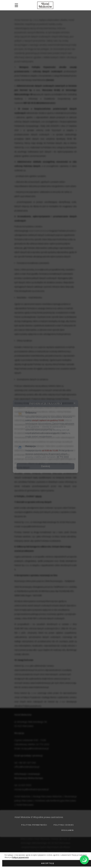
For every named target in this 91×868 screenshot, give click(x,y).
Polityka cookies (64, 825)
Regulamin (68, 830)
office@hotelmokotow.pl (27, 767)
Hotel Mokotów (22, 796)
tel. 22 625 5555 (23, 785)
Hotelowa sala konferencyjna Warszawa (55, 800)
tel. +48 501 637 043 (25, 763)
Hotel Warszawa (25, 805)
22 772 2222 (43, 744)
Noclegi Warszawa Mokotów (47, 796)
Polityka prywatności (34, 825)
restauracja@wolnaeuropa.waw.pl (31, 789)
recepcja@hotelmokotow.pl (33, 526)
